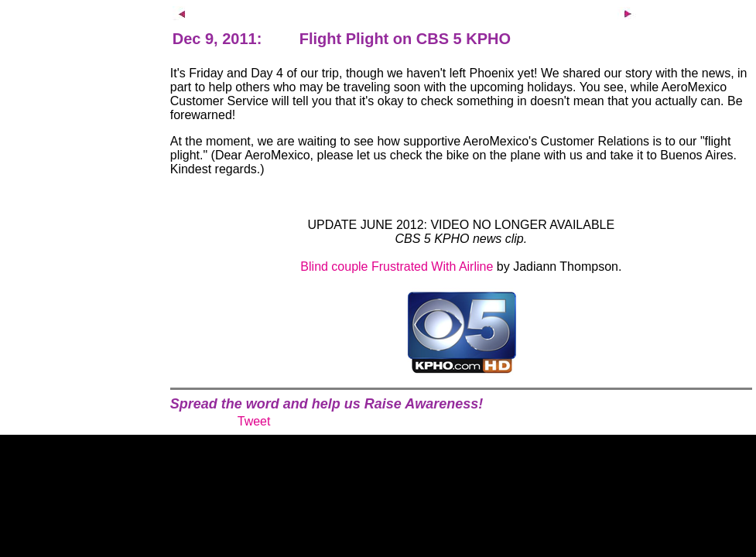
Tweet (254, 421)
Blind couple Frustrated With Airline (397, 267)
